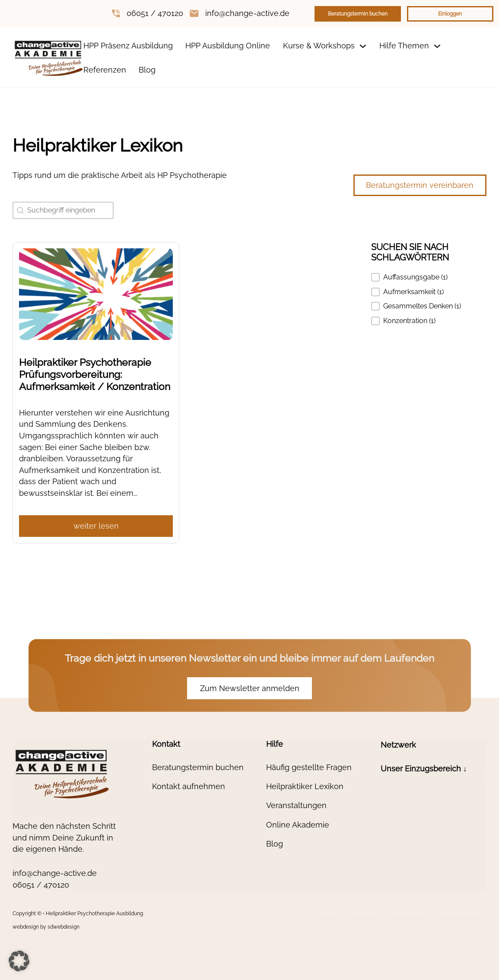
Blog (147, 70)
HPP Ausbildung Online (228, 46)
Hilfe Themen (404, 46)
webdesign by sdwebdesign (46, 927)
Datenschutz (366, 913)
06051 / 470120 (155, 13)
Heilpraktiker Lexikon (305, 786)
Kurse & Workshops (319, 46)
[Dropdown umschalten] (363, 46)
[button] (429, 277)
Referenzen (105, 70)
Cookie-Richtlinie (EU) (461, 913)
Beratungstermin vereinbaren (420, 185)
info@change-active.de (247, 13)
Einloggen (450, 14)
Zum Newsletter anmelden (250, 688)
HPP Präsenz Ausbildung (128, 46)
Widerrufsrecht (408, 913)
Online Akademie (298, 825)
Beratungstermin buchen (358, 14)
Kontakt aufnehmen (189, 786)
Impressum (329, 913)
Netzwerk (398, 745)
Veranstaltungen (296, 805)
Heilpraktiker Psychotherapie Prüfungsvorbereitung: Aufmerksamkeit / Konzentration (95, 374)
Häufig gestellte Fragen (309, 767)
